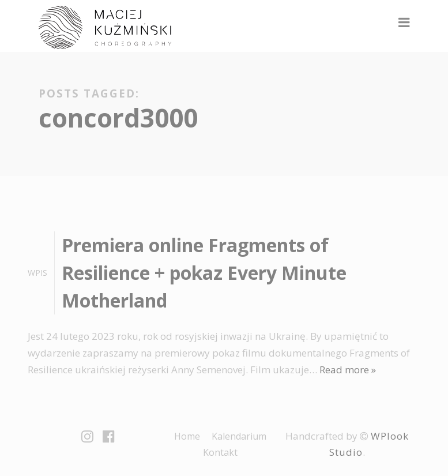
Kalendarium (239, 436)
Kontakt (220, 452)
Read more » (348, 370)
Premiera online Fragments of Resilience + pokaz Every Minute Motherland (204, 273)
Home (187, 436)
